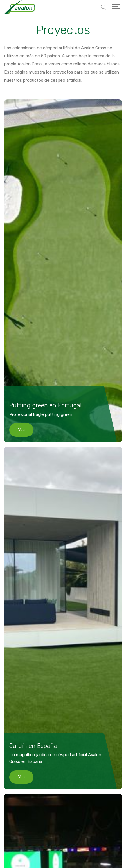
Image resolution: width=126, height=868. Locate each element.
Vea (21, 430)
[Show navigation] (116, 7)
